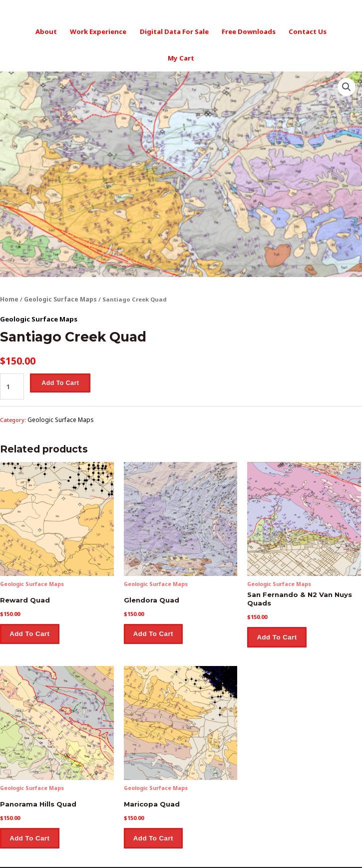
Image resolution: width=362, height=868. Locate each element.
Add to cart (59, 352)
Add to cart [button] (30, 600)
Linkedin (220, 850)
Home (9, 271)
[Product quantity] (11, 355)
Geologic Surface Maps (58, 271)
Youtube (185, 850)
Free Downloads (226, 31)
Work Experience (83, 31)
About (33, 31)
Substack (290, 850)
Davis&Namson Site (133, 850)
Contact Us (283, 31)
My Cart (326, 31)
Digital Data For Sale (156, 31)
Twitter (254, 850)
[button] (347, 58)
